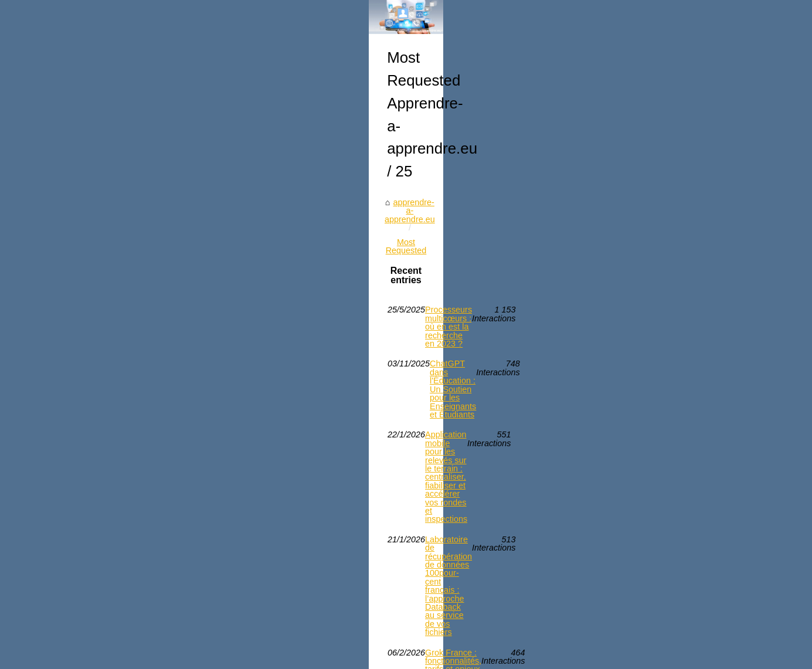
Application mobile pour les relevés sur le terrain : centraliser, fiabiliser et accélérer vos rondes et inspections (314, 539)
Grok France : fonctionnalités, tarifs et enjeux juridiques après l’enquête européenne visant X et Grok (311, 595)
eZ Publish (309, 656)
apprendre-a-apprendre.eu (115, 443)
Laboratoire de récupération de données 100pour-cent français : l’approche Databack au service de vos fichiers (313, 567)
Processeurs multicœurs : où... (654, 583)
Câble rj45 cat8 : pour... (641, 531)
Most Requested (205, 443)
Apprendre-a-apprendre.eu (125, 656)
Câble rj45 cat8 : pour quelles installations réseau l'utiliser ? (244, 620)
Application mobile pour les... (651, 477)
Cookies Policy (260, 656)
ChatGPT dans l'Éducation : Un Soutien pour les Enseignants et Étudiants (271, 514)
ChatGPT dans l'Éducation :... (652, 423)
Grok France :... (626, 557)
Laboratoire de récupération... (652, 397)
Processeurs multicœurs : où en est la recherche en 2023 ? (244, 494)
